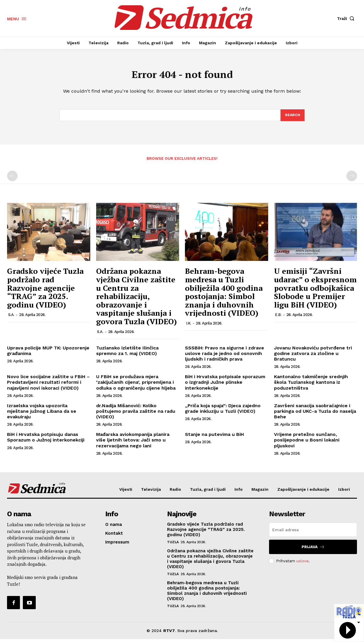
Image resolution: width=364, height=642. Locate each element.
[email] (313, 533)
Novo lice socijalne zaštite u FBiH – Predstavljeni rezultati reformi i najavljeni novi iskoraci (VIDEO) (48, 385)
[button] (347, 18)
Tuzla (173, 545)
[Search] (292, 118)
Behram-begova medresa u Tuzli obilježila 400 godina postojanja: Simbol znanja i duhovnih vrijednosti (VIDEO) (224, 295)
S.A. (11, 318)
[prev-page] (12, 179)
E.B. (278, 318)
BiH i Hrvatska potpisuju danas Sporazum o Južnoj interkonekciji (46, 440)
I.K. (189, 326)
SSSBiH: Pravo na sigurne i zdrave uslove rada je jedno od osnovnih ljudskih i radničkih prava (224, 356)
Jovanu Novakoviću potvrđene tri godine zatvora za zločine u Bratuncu (313, 356)
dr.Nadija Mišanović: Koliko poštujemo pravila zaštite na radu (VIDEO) (136, 414)
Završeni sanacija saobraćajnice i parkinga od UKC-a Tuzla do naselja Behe (315, 414)
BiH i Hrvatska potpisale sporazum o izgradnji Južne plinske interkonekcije (225, 385)
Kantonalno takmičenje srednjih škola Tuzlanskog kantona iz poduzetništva (311, 385)
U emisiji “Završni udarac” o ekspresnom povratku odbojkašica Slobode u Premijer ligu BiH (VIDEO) (315, 291)
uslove (302, 564)
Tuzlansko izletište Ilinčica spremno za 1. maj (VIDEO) (127, 354)
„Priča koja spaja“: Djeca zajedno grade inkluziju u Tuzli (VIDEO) (223, 411)
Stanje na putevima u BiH (214, 438)
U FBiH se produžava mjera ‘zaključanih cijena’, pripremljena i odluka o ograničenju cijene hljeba (136, 385)
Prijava (313, 550)
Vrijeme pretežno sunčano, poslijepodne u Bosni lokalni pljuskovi (307, 443)
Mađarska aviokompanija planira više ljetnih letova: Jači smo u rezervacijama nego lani (133, 443)
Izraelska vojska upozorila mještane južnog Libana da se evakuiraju (42, 414)
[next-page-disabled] (352, 179)
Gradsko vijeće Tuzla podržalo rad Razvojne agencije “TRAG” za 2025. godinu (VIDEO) (45, 291)
